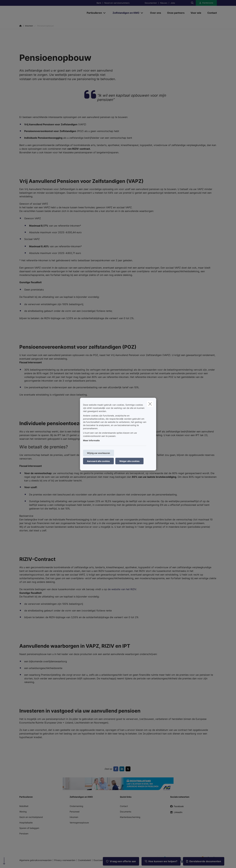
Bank (99, 3)
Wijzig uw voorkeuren (98, 453)
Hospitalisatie (26, 823)
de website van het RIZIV (122, 589)
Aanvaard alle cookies (98, 461)
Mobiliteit (24, 806)
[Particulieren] (93, 13)
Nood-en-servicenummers (117, 3)
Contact (124, 806)
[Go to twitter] (129, 769)
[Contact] (211, 13)
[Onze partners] (176, 13)
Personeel (75, 812)
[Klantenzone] (206, 3)
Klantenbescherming (130, 817)
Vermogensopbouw (79, 823)
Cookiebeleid (84, 860)
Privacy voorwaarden (65, 860)
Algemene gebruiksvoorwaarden (35, 860)
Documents (126, 812)
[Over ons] (156, 13)
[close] (150, 404)
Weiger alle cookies (129, 461)
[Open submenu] (105, 13)
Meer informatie (91, 440)
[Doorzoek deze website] (192, 3)
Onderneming (76, 806)
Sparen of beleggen (29, 828)
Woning (23, 812)
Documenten (151, 3)
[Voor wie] (196, 13)
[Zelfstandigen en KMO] (125, 13)
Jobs (173, 3)
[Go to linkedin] (122, 769)
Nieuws (164, 3)
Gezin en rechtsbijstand (31, 817)
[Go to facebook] (116, 769)
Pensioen (24, 834)
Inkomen (74, 817)
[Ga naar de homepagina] (50, 13)
